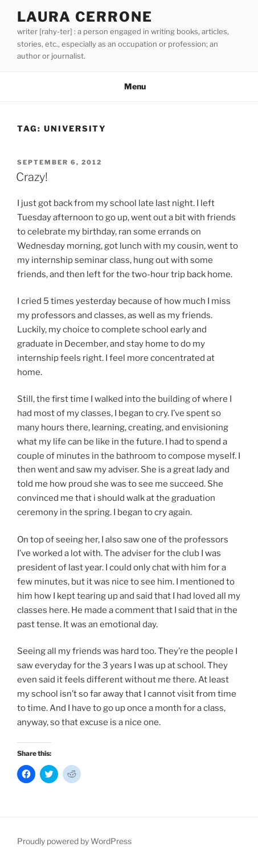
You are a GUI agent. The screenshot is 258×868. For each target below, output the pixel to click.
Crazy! (32, 177)
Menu (129, 86)
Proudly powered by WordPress (74, 841)
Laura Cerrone (85, 17)
